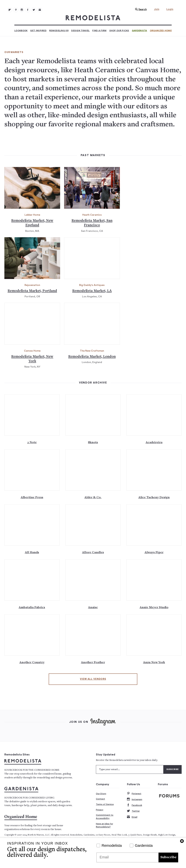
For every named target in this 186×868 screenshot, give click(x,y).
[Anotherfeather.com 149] (93, 635)
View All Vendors (93, 679)
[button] (140, 9)
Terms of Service (105, 804)
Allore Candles (93, 553)
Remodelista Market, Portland (32, 291)
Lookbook (21, 30)
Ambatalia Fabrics (32, 608)
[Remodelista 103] (28, 10)
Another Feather (93, 663)
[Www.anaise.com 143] (93, 580)
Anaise (93, 608)
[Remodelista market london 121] (92, 324)
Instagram (135, 799)
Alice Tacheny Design (154, 498)
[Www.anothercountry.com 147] (32, 635)
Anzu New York (154, 663)
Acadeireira (154, 443)
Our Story (101, 794)
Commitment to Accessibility (105, 817)
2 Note (32, 443)
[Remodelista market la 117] (92, 258)
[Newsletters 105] (40, 10)
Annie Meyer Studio (154, 608)
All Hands (32, 553)
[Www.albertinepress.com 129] (32, 470)
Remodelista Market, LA (92, 291)
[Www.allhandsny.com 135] (32, 525)
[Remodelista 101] (16, 10)
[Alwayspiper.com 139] (154, 525)
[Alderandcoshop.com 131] (93, 470)
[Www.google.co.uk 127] (154, 415)
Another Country (32, 663)
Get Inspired (38, 30)
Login (170, 9)
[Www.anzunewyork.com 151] (154, 635)
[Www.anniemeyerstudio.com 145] (154, 580)
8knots (93, 443)
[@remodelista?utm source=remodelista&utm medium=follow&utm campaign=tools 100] (10, 10)
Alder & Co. (93, 498)
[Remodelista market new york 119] (32, 324)
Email (132, 817)
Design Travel (80, 30)
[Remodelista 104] (34, 10)
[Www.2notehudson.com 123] (32, 415)
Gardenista (139, 30)
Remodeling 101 (59, 30)
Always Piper (154, 553)
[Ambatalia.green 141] (32, 580)
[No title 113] (92, 188)
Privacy (100, 810)
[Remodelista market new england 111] (32, 188)
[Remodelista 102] (22, 10)
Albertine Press (32, 498)
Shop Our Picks (119, 30)
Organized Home (161, 30)
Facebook (135, 805)
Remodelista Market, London (92, 357)
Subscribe (168, 857)
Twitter (133, 811)
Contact (100, 799)
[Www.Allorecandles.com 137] (93, 525)
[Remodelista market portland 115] (32, 258)
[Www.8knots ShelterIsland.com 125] (93, 415)
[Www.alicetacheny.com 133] (154, 470)
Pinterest (134, 794)
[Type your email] (130, 769)
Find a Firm (99, 30)
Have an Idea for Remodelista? (104, 825)
